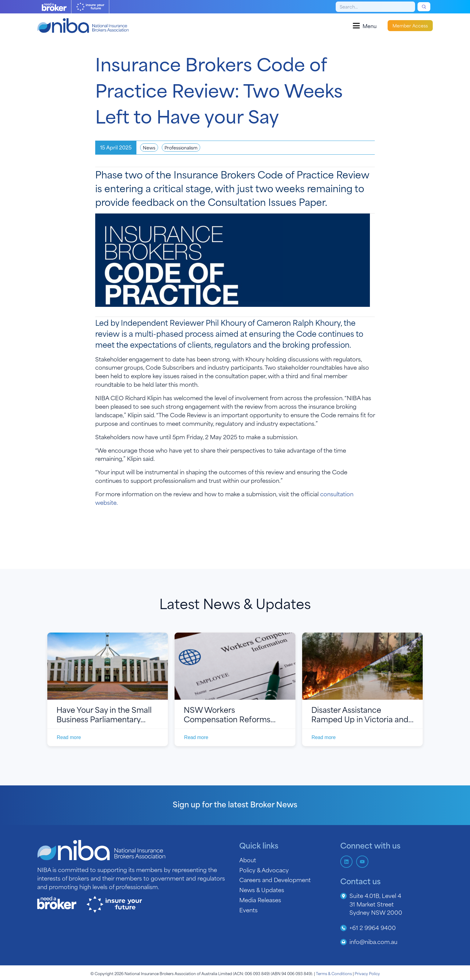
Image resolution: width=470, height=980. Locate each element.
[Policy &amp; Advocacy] (286, 870)
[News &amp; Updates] (286, 890)
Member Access (410, 25)
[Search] (375, 7)
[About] (286, 860)
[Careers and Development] (286, 880)
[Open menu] (365, 26)
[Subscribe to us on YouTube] (362, 862)
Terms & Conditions (334, 973)
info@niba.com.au (373, 941)
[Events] (286, 910)
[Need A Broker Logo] (54, 7)
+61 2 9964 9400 (373, 927)
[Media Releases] (286, 900)
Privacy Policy (367, 973)
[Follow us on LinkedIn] (346, 862)
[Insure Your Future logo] (90, 7)
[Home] (83, 26)
